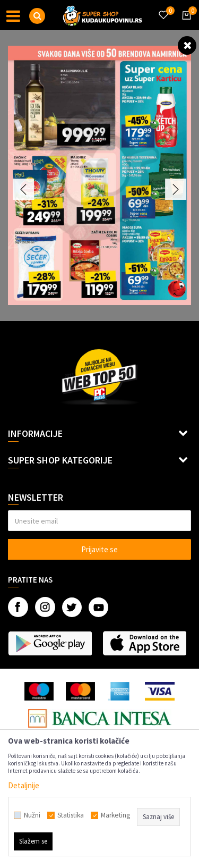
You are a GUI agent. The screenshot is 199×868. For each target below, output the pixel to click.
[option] (99, 175)
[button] (37, 16)
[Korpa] (185, 25)
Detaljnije (24, 785)
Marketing (115, 815)
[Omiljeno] (163, 9)
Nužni (32, 815)
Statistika (71, 815)
